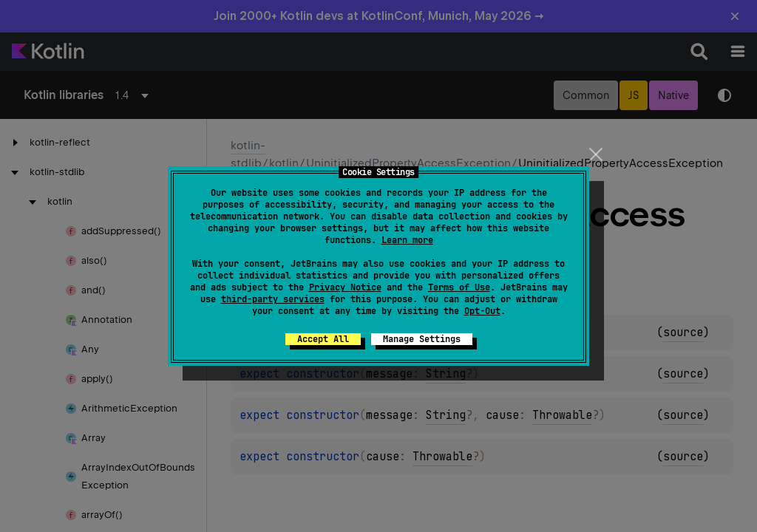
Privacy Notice (345, 287)
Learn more (407, 240)
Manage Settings (422, 339)
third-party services (273, 299)
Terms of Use (459, 287)
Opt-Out (482, 311)
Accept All (323, 339)
